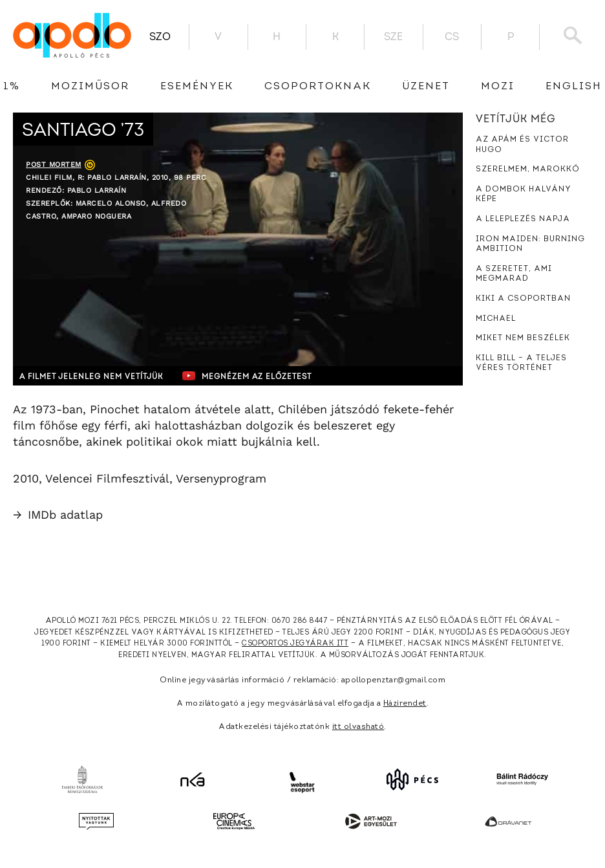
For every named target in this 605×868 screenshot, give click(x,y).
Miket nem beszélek (523, 338)
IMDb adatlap (58, 515)
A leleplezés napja (523, 219)
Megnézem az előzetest (264, 376)
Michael (496, 319)
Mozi (498, 87)
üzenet (426, 87)
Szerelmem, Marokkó (528, 169)
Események (197, 87)
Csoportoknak (318, 87)
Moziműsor (90, 87)
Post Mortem (54, 165)
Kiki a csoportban (523, 299)
